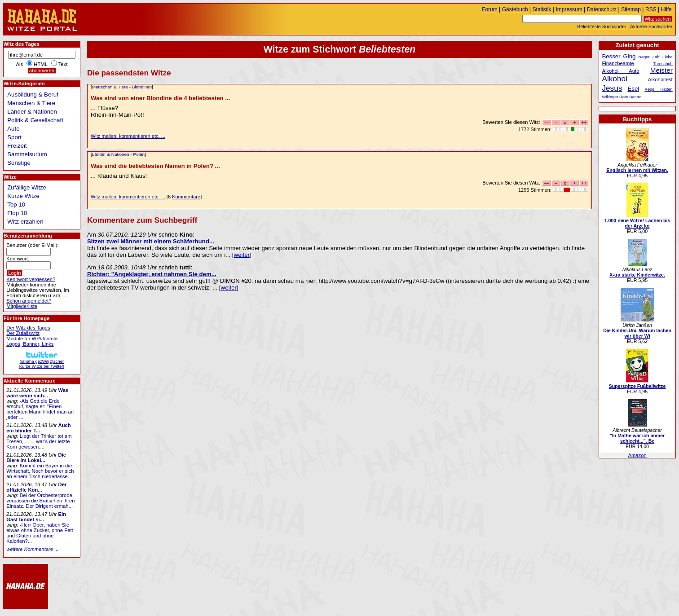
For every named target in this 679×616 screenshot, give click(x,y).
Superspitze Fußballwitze (637, 386)
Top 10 (16, 205)
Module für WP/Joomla (32, 339)
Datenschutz (602, 9)
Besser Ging (619, 56)
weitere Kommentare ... (32, 549)
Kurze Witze (23, 196)
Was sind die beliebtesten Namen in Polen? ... (155, 166)
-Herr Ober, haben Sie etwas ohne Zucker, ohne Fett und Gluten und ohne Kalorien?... (40, 533)
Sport (14, 137)
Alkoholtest (660, 79)
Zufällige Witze (27, 187)
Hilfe (666, 9)
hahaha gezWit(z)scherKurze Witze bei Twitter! (42, 361)
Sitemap (631, 9)
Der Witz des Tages (28, 328)
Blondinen (142, 87)
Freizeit (17, 146)
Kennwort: (18, 259)
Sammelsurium (27, 154)
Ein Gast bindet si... (36, 517)
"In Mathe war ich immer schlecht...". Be (637, 438)
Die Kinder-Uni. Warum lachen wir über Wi (637, 333)
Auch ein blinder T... (38, 428)
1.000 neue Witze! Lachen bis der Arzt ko (637, 223)
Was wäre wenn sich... (37, 393)
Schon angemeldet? (29, 301)
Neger (644, 57)
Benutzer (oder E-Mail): (32, 245)
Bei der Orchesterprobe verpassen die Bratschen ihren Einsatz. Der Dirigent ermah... (40, 501)
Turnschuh (663, 64)
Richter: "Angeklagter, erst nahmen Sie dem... (152, 274)
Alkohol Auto (620, 71)
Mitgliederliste (22, 306)
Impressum (569, 9)
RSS (651, 9)
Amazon (637, 455)
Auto (13, 129)
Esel (633, 89)
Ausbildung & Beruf (33, 95)
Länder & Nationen (111, 154)
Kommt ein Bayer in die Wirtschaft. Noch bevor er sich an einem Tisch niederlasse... (40, 471)
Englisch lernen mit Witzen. (637, 170)
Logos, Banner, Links (30, 344)
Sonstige (19, 163)
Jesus (612, 88)
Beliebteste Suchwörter (602, 26)
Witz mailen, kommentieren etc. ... (128, 136)
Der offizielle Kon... (36, 487)
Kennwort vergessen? (31, 279)
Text (63, 64)
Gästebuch (515, 9)
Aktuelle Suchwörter (651, 26)
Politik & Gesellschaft (35, 120)
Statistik (542, 9)
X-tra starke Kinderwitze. (637, 275)
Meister (661, 70)
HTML (40, 64)
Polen (139, 154)
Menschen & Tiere (110, 87)
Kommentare (186, 197)
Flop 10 (17, 213)
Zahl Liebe (662, 57)
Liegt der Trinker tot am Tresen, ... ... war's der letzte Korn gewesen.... (39, 441)
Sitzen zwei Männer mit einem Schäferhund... (151, 241)
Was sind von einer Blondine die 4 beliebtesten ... (161, 98)
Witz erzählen (25, 222)
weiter (242, 255)
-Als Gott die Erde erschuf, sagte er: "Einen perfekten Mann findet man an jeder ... (40, 409)
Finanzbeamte (618, 63)
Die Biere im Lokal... (36, 458)
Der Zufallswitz (23, 333)
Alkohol (615, 79)
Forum (490, 9)
